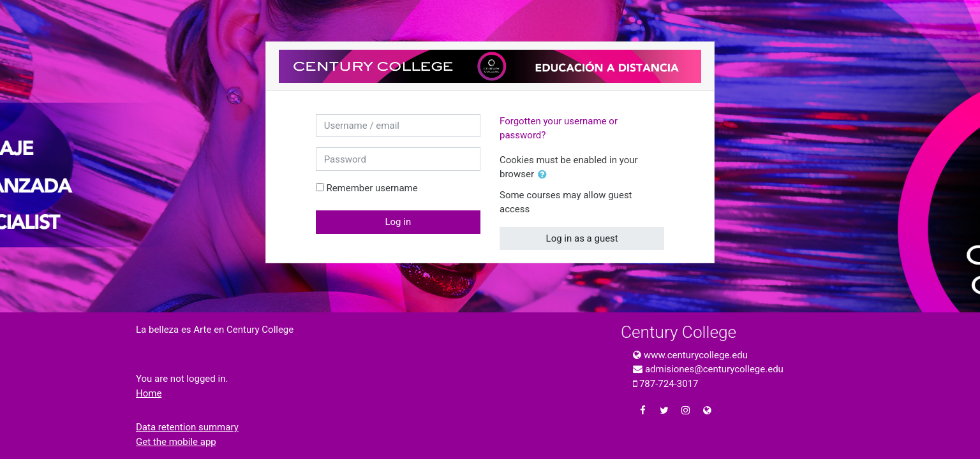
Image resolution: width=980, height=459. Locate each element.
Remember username (372, 188)
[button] (545, 175)
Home (149, 393)
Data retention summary (187, 427)
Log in (398, 222)
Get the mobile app (176, 442)
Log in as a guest (582, 238)
